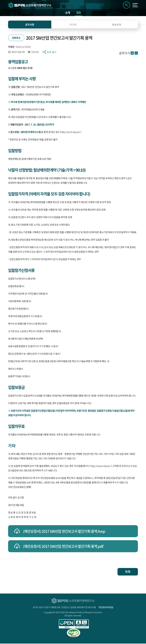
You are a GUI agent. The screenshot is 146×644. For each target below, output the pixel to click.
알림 (79, 13)
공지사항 (30, 25)
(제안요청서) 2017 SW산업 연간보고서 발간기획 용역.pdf (63, 547)
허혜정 (11, 47)
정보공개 (116, 25)
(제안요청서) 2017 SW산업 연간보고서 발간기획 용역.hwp (64, 532)
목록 (128, 572)
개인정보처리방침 (106, 608)
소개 (67, 13)
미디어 (73, 25)
